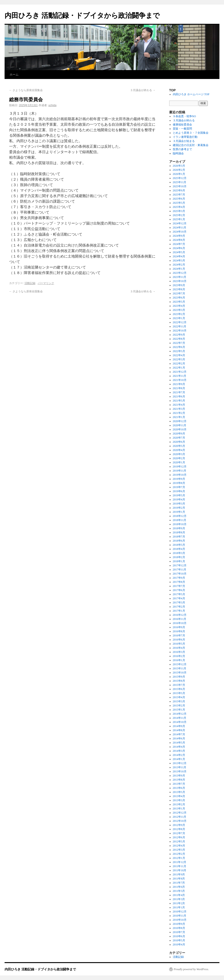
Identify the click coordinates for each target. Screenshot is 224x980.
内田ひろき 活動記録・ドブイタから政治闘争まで (82, 15)
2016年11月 (180, 619)
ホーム (14, 75)
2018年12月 (180, 516)
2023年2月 (179, 314)
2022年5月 (179, 351)
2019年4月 (179, 500)
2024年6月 (179, 248)
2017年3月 (179, 603)
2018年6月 (179, 541)
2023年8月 (179, 289)
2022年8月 (179, 339)
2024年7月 (179, 244)
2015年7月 (179, 685)
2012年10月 (180, 821)
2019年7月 (179, 487)
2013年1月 (179, 809)
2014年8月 (179, 730)
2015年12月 (180, 664)
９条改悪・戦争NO (184, 116)
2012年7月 (179, 833)
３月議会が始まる (184, 141)
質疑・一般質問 (182, 129)
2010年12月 (180, 912)
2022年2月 (179, 364)
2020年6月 (179, 442)
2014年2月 (179, 755)
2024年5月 (179, 252)
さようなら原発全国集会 (26, 90)
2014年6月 (179, 738)
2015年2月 (179, 706)
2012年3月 (179, 850)
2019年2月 (179, 508)
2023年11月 (180, 277)
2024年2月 (179, 265)
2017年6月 (179, 590)
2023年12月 (180, 273)
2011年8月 (179, 879)
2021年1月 (179, 417)
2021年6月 (179, 396)
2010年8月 (179, 928)
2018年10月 (180, 524)
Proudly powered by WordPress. (191, 969)
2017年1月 (179, 611)
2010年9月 (179, 924)
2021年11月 (180, 376)
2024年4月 (179, 256)
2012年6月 (179, 837)
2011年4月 (179, 895)
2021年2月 (179, 413)
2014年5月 (179, 743)
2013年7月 (179, 784)
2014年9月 (179, 726)
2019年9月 (179, 479)
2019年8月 (179, 483)
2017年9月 (179, 578)
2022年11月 (180, 326)
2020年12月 (180, 421)
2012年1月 (179, 858)
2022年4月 (179, 355)
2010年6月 (179, 936)
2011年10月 (180, 870)
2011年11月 (180, 866)
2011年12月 (180, 862)
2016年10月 (180, 623)
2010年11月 (180, 916)
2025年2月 (179, 215)
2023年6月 (179, 298)
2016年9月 (179, 627)
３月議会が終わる (143, 90)
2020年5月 (179, 446)
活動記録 (30, 283)
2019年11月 (180, 471)
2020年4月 (179, 450)
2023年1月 (179, 318)
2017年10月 (180, 574)
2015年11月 (180, 668)
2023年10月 (180, 281)
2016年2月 (179, 656)
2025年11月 (180, 182)
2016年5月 (179, 644)
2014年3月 (179, 751)
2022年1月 (179, 368)
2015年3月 (179, 701)
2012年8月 (179, 829)
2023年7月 (179, 293)
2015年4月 (179, 697)
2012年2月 (179, 854)
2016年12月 (180, 615)
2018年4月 (179, 549)
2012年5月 (179, 842)
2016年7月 (179, 635)
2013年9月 (179, 776)
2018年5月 (179, 545)
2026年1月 (179, 174)
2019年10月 (180, 475)
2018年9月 (179, 528)
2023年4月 (179, 306)
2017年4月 (179, 598)
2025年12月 (180, 178)
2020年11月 (180, 425)
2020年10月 (180, 429)
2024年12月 (180, 223)
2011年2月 (179, 903)
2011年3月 (179, 899)
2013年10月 (180, 771)
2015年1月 (179, 710)
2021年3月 (179, 409)
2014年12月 (180, 714)
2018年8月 (179, 532)
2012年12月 (180, 813)
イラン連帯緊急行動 (185, 137)
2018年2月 (179, 557)
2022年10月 (180, 331)
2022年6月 (179, 347)
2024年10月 (180, 232)
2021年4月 (179, 405)
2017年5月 (179, 594)
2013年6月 (179, 788)
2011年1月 (179, 907)
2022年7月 (179, 343)
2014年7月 (179, 734)
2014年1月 (179, 759)
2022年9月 (179, 335)
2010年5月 (179, 940)
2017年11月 (180, 570)
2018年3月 (179, 553)
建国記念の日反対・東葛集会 (191, 145)
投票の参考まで (182, 149)
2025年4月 (179, 207)
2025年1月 (179, 219)
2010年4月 (179, 945)
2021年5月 (179, 401)
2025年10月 (180, 186)
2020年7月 (179, 438)
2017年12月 (180, 565)
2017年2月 (179, 607)
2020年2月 (179, 458)
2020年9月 (179, 434)
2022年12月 (180, 322)
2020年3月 (179, 454)
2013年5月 (179, 792)
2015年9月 (179, 677)
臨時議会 (178, 153)
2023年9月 (179, 285)
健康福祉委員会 (182, 125)
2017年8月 (179, 582)
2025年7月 (179, 195)
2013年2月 (179, 804)
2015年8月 (179, 681)
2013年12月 (180, 763)
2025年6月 (179, 199)
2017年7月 (179, 586)
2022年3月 (179, 359)
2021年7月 (179, 392)
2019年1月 (179, 512)
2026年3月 (179, 166)
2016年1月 (179, 660)
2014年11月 (180, 718)
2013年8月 (179, 780)
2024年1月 (179, 269)
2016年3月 (179, 652)
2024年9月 (179, 236)
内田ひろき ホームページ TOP (191, 94)
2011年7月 (179, 883)
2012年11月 (180, 817)
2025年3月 (179, 211)
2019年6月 (179, 491)
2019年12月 (180, 467)
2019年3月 (179, 504)
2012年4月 (179, 846)
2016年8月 (179, 631)
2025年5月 (179, 203)
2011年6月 (179, 887)
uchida (52, 105)
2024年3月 (179, 261)
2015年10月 (180, 673)
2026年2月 (179, 170)
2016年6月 (179, 640)
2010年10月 (180, 920)
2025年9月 (179, 190)
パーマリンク (46, 283)
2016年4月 (179, 648)
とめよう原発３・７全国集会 (191, 133)
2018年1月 (179, 561)
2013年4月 (179, 796)
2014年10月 (180, 722)
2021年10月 (180, 380)
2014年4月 (179, 747)
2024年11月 (180, 228)
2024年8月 (179, 240)
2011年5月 (179, 891)
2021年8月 (179, 388)
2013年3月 (179, 800)
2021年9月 (179, 384)
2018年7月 (179, 537)
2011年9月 (179, 874)
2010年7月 (179, 932)
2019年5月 (179, 495)
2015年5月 (179, 693)
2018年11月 (180, 520)
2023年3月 (179, 310)
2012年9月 (179, 825)
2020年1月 (179, 462)
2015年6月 (179, 689)
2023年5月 (179, 302)
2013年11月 (180, 767)
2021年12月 (180, 372)
